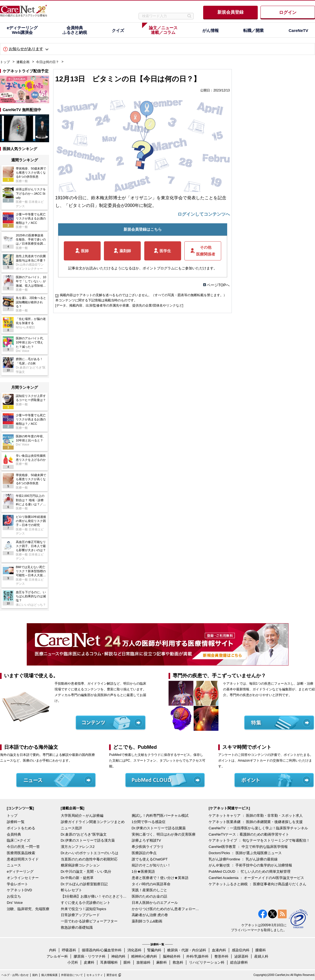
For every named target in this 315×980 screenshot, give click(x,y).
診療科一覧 (16, 822)
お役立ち (14, 896)
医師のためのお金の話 (149, 896)
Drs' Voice (15, 903)
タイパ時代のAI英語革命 (151, 884)
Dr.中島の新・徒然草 (77, 878)
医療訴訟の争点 (144, 853)
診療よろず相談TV (146, 840)
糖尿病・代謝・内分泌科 (187, 950)
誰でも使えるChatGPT (150, 859)
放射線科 (143, 962)
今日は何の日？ (47, 62)
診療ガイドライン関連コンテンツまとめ (93, 822)
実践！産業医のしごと (149, 890)
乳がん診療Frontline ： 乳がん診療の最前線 (243, 859)
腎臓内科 (154, 950)
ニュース (14, 865)
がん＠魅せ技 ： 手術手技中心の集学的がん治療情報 (250, 865)
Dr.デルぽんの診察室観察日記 (84, 884)
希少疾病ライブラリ (148, 847)
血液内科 (219, 950)
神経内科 (118, 956)
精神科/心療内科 (144, 956)
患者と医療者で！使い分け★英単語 (160, 878)
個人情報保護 (49, 975)
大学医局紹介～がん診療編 (82, 816)
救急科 (178, 962)
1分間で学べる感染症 (149, 822)
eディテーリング (20, 871)
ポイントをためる (21, 828)
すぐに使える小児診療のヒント (86, 903)
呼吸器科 (69, 950)
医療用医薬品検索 (21, 853)
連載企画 (23, 62)
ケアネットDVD (19, 890)
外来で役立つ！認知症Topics (84, 909)
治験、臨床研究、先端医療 (28, 909)
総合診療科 (239, 962)
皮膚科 (89, 962)
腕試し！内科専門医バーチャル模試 (160, 816)
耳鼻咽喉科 (109, 962)
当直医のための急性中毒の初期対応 (89, 859)
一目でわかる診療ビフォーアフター (89, 921)
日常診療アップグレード (80, 915)
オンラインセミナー (23, 878)
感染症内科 (241, 950)
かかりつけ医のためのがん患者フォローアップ (166, 909)
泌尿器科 (241, 956)
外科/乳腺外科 (197, 956)
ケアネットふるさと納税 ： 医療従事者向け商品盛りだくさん (257, 884)
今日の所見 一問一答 (23, 847)
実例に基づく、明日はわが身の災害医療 (164, 834)
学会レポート (17, 884)
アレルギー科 (57, 956)
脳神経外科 (172, 956)
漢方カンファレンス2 (78, 847)
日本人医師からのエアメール (155, 903)
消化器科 (134, 950)
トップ (5, 62)
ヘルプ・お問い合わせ (15, 975)
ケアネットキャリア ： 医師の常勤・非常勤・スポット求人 (256, 816)
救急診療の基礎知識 (77, 927)
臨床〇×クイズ (19, 840)
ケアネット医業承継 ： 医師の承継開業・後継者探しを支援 (256, 822)
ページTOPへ (218, 285)
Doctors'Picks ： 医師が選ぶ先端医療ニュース (245, 853)
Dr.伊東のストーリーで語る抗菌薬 (159, 828)
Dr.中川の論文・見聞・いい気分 (86, 871)
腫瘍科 (261, 950)
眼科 (127, 962)
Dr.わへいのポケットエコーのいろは (90, 853)
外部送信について (72, 975)
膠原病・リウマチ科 (90, 956)
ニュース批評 (71, 828)
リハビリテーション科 (207, 962)
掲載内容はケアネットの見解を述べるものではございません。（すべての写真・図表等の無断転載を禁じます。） (143, 295)
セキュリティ (95, 975)
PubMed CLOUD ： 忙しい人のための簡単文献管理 (250, 871)
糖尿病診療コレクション (80, 865)
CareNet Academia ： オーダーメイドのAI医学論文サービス (256, 878)
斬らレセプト (71, 890)
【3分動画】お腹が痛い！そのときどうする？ (95, 896)
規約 (35, 975)
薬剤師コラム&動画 (147, 921)
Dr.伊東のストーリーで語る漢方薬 (88, 840)
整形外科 (221, 956)
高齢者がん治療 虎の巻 (150, 915)
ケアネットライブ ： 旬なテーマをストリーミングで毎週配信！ (259, 840)
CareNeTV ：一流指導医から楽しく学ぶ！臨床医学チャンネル (258, 828)
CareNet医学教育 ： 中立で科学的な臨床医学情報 (248, 847)
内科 (53, 950)
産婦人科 (261, 956)
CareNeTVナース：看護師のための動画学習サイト (249, 834)
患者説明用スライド (23, 859)
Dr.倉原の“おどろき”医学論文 (84, 834)
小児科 (73, 962)
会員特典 (14, 834)
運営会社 (112, 975)
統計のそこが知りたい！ (151, 865)
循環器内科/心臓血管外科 (102, 950)
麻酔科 (162, 962)
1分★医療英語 (143, 871)
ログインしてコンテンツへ (204, 214)
